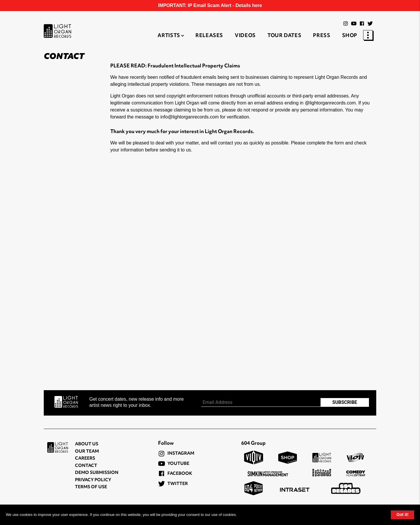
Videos (245, 36)
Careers (85, 459)
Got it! (402, 514)
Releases (209, 36)
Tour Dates (284, 36)
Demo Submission (97, 473)
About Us (87, 444)
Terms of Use (91, 487)
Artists (169, 36)
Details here (249, 5)
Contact (86, 466)
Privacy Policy (93, 480)
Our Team (87, 452)
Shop (350, 36)
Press (322, 36)
